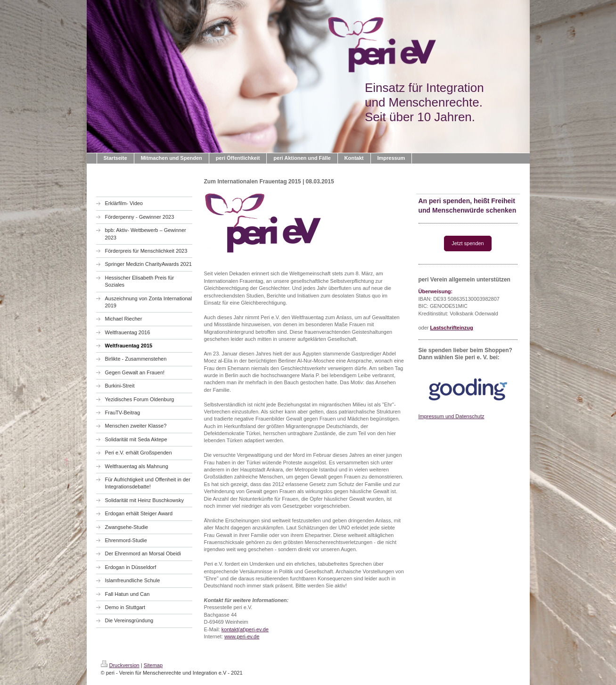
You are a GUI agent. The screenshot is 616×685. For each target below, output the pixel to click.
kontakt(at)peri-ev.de (245, 629)
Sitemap (153, 665)
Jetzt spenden (468, 243)
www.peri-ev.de (242, 636)
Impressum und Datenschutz (452, 416)
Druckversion (120, 665)
